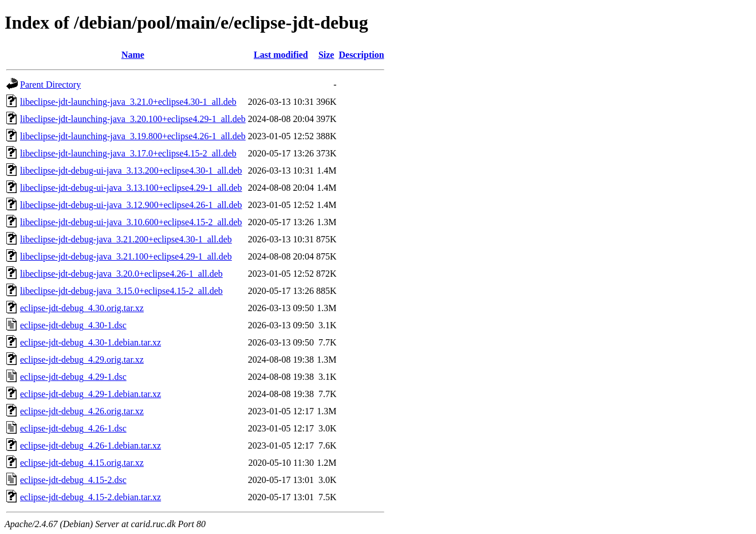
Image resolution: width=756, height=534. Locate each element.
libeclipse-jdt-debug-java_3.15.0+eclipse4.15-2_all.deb (121, 291)
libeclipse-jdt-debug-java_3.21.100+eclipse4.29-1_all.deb (126, 256)
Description (361, 55)
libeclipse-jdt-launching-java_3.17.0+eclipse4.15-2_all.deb (128, 153)
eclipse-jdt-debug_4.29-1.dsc (73, 377)
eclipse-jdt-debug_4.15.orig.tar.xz (82, 463)
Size (326, 55)
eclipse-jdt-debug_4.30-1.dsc (73, 325)
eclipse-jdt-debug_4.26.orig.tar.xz (82, 411)
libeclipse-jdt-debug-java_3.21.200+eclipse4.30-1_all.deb (126, 239)
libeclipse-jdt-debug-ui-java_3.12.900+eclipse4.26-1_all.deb (131, 205)
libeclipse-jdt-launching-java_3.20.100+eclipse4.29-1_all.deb (133, 119)
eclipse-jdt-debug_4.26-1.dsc (73, 428)
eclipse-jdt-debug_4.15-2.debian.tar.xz (90, 497)
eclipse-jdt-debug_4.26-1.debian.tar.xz (90, 445)
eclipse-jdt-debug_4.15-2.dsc (73, 480)
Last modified (281, 55)
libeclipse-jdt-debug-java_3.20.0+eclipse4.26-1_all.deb (121, 274)
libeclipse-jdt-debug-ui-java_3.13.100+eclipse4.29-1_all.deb (131, 188)
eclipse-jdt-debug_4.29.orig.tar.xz (82, 360)
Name (133, 55)
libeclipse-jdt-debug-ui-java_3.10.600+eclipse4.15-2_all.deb (131, 222)
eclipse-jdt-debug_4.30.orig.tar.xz (82, 308)
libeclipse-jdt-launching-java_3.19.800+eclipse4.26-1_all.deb (133, 136)
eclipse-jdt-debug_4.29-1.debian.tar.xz (90, 394)
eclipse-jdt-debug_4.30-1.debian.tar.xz (90, 342)
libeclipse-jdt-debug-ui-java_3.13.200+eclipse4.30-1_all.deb (131, 170)
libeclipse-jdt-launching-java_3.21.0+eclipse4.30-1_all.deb (128, 102)
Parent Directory (50, 85)
